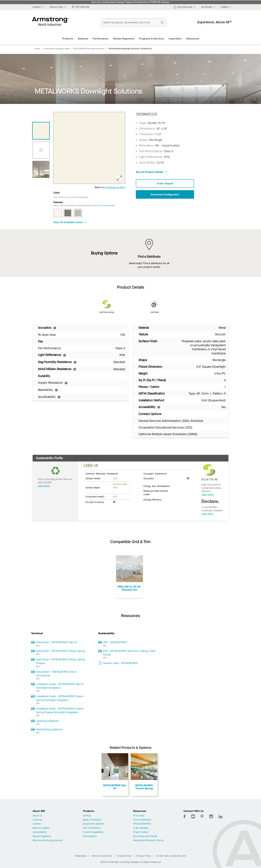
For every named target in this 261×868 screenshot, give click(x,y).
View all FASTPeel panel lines (104, 206)
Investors (37, 820)
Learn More (44, 486)
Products (68, 39)
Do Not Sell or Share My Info (171, 856)
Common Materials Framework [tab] (102, 473)
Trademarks (81, 856)
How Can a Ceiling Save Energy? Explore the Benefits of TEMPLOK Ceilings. (131, 2)
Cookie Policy (124, 856)
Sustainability (39, 832)
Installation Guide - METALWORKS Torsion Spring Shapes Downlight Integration (60, 710)
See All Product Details (152, 172)
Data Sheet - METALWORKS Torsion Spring (61, 651)
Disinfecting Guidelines (49, 729)
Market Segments (124, 39)
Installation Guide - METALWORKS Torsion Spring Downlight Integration (60, 698)
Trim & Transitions (92, 828)
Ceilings (87, 816)
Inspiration (175, 39)
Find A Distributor (142, 820)
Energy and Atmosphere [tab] (157, 486)
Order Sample (165, 183)
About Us (37, 816)
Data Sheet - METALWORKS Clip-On (57, 642)
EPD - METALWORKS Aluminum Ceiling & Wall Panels (129, 653)
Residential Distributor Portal (148, 841)
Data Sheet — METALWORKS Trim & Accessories (57, 674)
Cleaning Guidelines (47, 721)
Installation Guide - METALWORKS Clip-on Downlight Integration (60, 686)
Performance (101, 39)
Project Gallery (141, 832)
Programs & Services (151, 39)
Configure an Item (115, 187)
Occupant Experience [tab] (155, 473)
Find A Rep (139, 816)
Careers (37, 824)
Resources (193, 39)
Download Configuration (165, 194)
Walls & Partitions (92, 820)
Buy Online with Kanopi (145, 836)
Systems (83, 39)
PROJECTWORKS (142, 824)
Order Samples (141, 828)
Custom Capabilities (93, 832)
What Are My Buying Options (48, 841)
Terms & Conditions (102, 856)
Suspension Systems (94, 824)
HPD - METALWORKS (115, 642)
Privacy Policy (144, 856)
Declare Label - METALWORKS (120, 663)
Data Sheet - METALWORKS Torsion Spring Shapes (61, 661)
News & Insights (41, 828)
